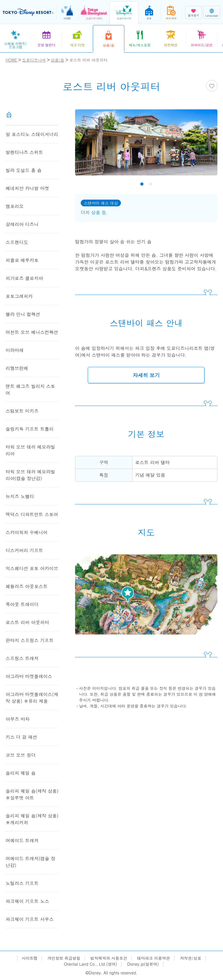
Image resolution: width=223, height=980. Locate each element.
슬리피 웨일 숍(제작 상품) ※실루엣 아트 (32, 794)
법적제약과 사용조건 (109, 958)
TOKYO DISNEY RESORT (28, 12)
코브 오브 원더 (21, 755)
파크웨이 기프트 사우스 (30, 919)
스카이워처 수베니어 (27, 532)
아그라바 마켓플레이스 (29, 676)
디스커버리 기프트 (24, 550)
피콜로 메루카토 (22, 260)
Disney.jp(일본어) (143, 964)
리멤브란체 (17, 368)
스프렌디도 (17, 242)
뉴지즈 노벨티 (20, 496)
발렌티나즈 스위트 (24, 152)
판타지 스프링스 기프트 (30, 640)
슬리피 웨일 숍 (21, 773)
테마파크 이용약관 (154, 958)
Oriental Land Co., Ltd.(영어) (90, 964)
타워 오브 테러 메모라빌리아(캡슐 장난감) (30, 475)
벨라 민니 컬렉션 (23, 314)
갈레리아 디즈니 (22, 224)
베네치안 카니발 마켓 (27, 188)
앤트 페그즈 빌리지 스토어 (30, 389)
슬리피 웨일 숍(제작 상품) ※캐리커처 (32, 819)
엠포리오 (15, 206)
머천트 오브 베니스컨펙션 (32, 332)
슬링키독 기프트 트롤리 (30, 429)
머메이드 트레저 (22, 840)
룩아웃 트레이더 (22, 604)
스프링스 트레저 (22, 658)
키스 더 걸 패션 (21, 737)
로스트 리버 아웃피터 (27, 622)
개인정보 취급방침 (64, 958)
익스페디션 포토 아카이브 (32, 568)
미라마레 (15, 350)
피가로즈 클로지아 (24, 278)
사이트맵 (30, 958)
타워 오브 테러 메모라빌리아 (30, 450)
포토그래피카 (19, 296)
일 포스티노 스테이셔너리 (32, 134)
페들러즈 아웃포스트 (27, 586)
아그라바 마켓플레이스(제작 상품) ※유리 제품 (32, 698)
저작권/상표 (191, 958)
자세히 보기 (146, 375)
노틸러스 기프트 (22, 883)
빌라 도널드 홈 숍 (24, 170)
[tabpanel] (146, 146)
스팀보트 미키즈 (22, 411)
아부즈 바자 (18, 719)
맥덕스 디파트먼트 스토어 (32, 514)
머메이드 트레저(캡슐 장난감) (31, 862)
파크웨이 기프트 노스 (27, 901)
